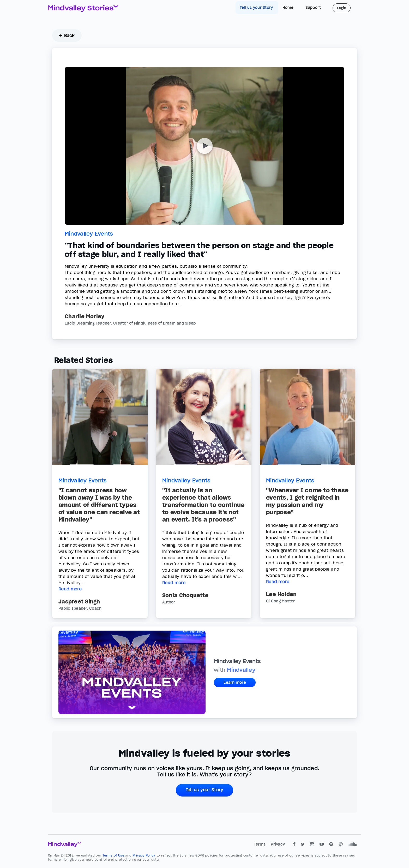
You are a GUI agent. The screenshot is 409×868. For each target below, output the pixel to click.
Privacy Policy (145, 855)
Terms (260, 844)
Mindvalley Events (89, 234)
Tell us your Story (257, 8)
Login (342, 8)
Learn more (235, 683)
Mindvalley (241, 670)
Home (288, 8)
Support (313, 8)
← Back (67, 35)
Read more (70, 589)
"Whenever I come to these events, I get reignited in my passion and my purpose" (307, 501)
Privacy (278, 844)
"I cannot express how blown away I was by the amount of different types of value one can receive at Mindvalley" (99, 505)
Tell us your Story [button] (205, 790)
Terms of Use (114, 855)
